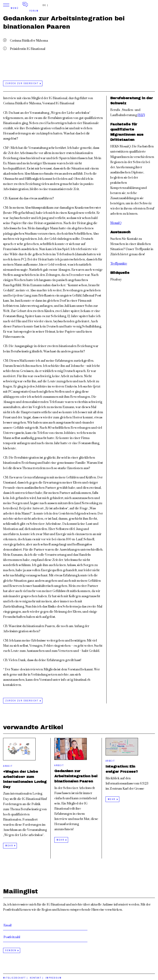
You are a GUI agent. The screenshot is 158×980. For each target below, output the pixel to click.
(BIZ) (141, 115)
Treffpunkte (119, 264)
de (44, 5)
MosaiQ (116, 223)
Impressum (54, 978)
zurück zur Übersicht (22, 83)
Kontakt (36, 978)
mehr (9, 846)
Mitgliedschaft (14, 978)
